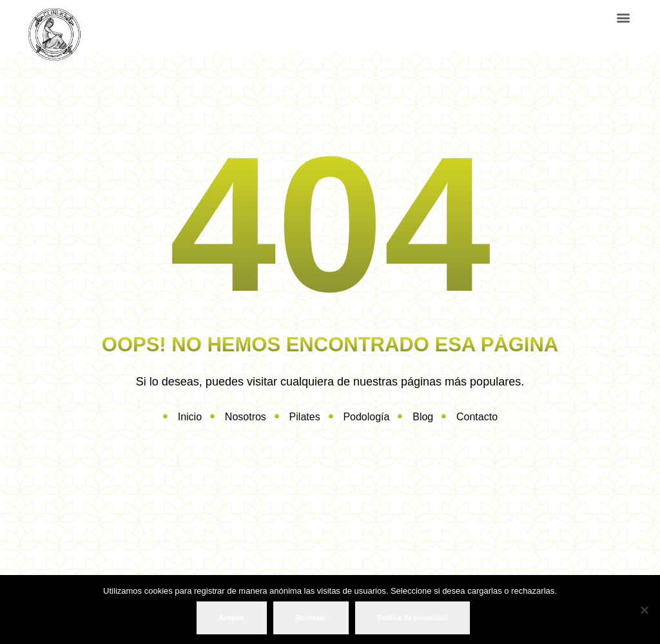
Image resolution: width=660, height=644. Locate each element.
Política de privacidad (412, 618)
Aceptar (232, 618)
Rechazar (311, 618)
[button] (623, 17)
